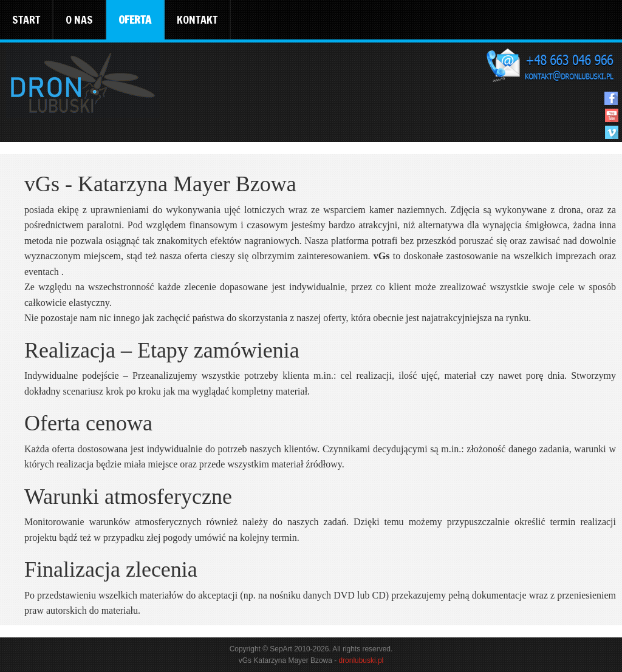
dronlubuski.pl (361, 660)
